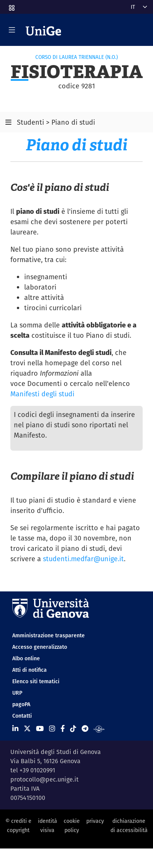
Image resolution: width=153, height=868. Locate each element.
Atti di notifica (30, 670)
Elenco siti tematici (36, 681)
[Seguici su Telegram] (85, 729)
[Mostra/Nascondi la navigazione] (12, 30)
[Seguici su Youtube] (40, 729)
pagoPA (21, 704)
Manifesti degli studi (42, 394)
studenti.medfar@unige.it (83, 559)
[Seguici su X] (27, 729)
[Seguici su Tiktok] (73, 729)
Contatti (22, 716)
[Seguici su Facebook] (63, 729)
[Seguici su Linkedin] (15, 729)
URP (17, 693)
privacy (95, 821)
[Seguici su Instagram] (52, 729)
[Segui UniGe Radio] (99, 729)
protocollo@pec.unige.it (44, 779)
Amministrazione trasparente (49, 635)
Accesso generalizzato (40, 647)
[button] (11, 5)
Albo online (26, 658)
